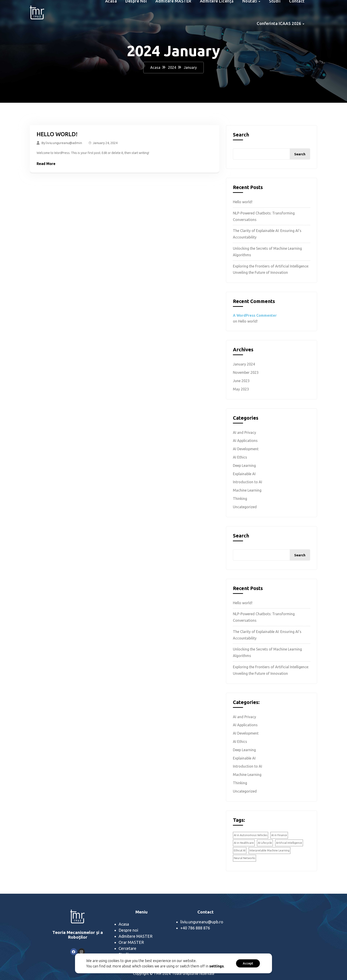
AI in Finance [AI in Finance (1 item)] (279, 835)
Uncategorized (245, 507)
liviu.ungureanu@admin (64, 143)
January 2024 (244, 364)
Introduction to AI (248, 482)
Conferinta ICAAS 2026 (279, 23)
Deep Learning (244, 465)
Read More (46, 164)
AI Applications (245, 441)
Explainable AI (244, 474)
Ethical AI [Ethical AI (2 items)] (240, 850)
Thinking (240, 499)
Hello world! (57, 134)
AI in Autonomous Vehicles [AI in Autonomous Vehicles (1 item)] (251, 835)
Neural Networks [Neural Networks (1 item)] (244, 858)
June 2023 (241, 381)
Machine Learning (247, 490)
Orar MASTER (131, 942)
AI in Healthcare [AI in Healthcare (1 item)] (244, 843)
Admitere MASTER (136, 936)
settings (212, 966)
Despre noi (128, 930)
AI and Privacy (244, 432)
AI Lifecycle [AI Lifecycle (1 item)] (265, 843)
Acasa (155, 67)
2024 (172, 67)
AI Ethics (240, 457)
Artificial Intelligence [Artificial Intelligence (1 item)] (289, 843)
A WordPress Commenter (255, 315)
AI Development (246, 449)
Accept (243, 963)
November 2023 (246, 372)
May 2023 (241, 389)
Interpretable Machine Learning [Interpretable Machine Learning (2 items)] (270, 850)
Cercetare (127, 948)
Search (241, 135)
